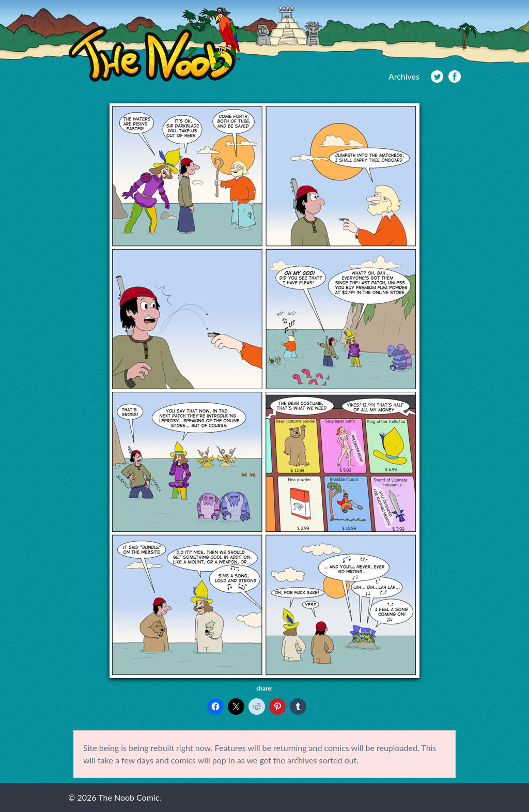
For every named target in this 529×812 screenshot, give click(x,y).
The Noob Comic (154, 45)
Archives (404, 76)
